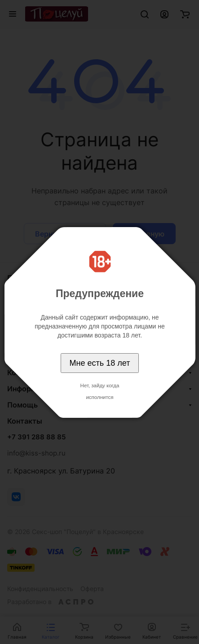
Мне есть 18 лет (100, 363)
